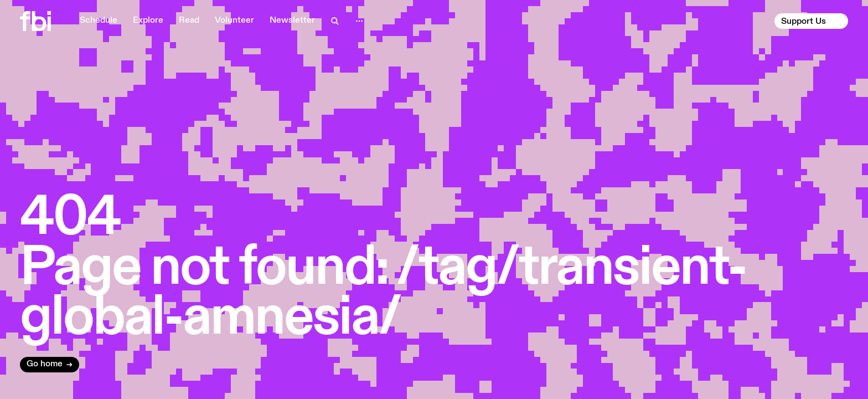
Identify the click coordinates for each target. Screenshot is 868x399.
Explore (148, 21)
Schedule (99, 21)
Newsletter (292, 21)
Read (189, 21)
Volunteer (234, 21)
